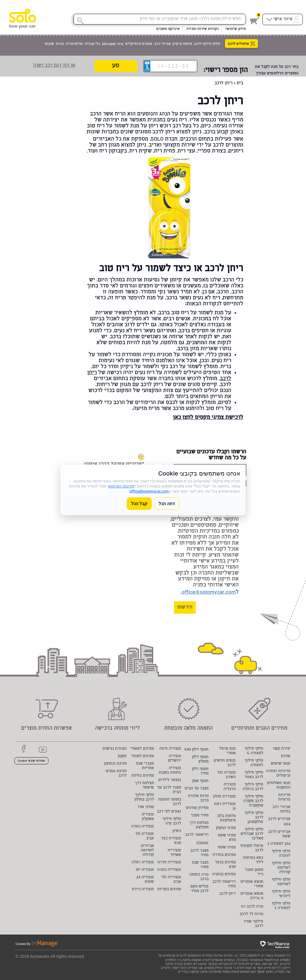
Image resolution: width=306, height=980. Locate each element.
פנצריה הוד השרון (227, 775)
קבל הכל (139, 503)
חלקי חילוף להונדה (281, 854)
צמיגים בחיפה (143, 776)
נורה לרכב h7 (252, 907)
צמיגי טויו (146, 807)
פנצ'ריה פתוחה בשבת (170, 771)
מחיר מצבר (200, 816)
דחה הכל (167, 503)
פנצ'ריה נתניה (143, 827)
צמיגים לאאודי (142, 749)
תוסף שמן (200, 781)
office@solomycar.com (209, 592)
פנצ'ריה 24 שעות (145, 880)
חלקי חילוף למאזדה (254, 763)
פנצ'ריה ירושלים (175, 759)
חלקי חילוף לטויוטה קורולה (281, 868)
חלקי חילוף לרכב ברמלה (253, 787)
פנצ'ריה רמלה (143, 863)
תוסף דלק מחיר (200, 772)
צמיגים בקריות (169, 890)
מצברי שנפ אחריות (145, 766)
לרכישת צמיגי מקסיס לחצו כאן (208, 418)
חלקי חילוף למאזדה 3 (281, 906)
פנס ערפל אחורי (228, 751)
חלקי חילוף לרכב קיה (172, 822)
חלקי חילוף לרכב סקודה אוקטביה (253, 801)
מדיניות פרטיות (284, 798)
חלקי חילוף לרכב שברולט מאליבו (252, 834)
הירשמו (185, 608)
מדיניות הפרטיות (121, 486)
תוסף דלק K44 (196, 750)
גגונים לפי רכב (169, 812)
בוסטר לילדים (170, 780)
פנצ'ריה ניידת (143, 890)
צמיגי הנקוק (226, 828)
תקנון (122, 756)
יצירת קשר (281, 749)
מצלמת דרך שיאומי (144, 786)
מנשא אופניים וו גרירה (252, 896)
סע (116, 66)
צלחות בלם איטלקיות (227, 819)
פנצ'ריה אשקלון (148, 817)
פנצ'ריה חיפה (170, 749)
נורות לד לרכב (251, 914)
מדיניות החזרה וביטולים (278, 774)
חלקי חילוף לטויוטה (281, 882)
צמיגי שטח (227, 848)
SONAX (202, 843)
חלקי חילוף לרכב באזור (254, 775)
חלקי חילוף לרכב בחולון (144, 798)
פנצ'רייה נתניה (169, 870)
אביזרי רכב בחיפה (281, 810)
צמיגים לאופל (143, 756)
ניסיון (177, 831)
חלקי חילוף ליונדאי (281, 894)
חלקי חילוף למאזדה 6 (254, 751)
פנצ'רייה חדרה (169, 863)
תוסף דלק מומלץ (200, 760)
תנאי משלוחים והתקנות (279, 786)
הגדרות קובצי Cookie (31, 761)
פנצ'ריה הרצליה (230, 787)
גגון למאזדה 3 (279, 844)
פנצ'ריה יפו (145, 870)
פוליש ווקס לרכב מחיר (199, 889)
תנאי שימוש (281, 764)
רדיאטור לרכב (197, 835)
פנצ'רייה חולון (224, 797)
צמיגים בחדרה (224, 855)
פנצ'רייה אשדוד (174, 853)
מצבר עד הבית (197, 789)
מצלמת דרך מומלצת (199, 825)
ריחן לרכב (228, 894)
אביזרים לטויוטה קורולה (147, 851)
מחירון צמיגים (197, 808)
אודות (286, 756)
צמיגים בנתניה (224, 875)
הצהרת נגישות (115, 749)
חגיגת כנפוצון (115, 764)
